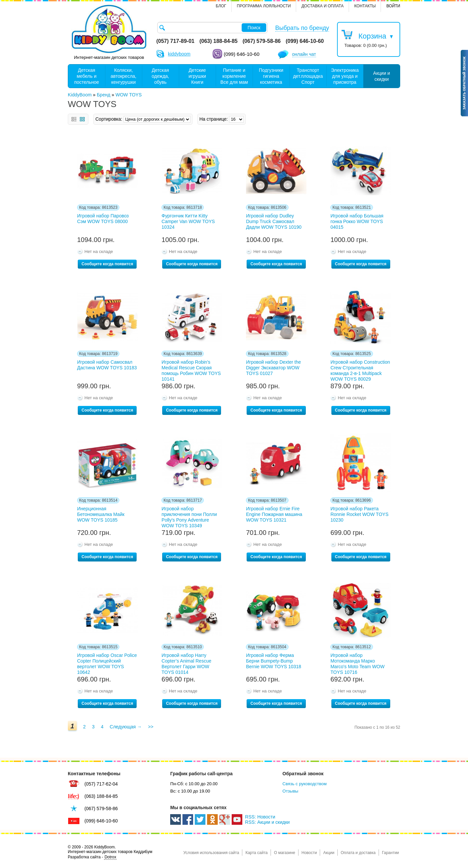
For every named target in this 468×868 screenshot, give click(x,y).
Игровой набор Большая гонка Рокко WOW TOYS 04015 (357, 221)
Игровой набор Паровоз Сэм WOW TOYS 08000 (103, 219)
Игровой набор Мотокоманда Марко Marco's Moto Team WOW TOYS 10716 (357, 663)
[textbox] (212, 28)
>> (151, 727)
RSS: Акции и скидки (267, 822)
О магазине (285, 853)
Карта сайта (256, 853)
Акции (329, 853)
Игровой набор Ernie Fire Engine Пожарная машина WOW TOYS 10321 (274, 514)
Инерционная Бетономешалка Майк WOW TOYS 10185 (101, 514)
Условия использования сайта (211, 853)
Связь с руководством (305, 784)
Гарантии (390, 853)
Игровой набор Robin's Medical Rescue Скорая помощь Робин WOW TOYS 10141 (191, 369)
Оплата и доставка (358, 853)
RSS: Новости (260, 817)
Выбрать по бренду (302, 28)
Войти (393, 6)
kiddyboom (179, 54)
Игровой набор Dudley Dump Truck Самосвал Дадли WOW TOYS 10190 (274, 221)
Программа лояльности (264, 6)
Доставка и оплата (323, 6)
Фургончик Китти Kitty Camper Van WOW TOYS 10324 (188, 221)
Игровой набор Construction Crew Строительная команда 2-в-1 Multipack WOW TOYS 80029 (360, 369)
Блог (221, 6)
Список (74, 119)
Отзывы (291, 791)
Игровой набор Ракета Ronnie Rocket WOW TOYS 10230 (359, 514)
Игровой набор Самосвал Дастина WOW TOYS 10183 (107, 365)
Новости (309, 853)
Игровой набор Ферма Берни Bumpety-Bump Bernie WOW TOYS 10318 (274, 661)
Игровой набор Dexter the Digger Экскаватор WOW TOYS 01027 (273, 368)
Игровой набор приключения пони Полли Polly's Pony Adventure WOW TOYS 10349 (189, 516)
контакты (365, 6)
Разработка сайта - (92, 857)
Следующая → (126, 727)
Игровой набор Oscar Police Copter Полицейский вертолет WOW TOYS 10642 (107, 663)
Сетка (82, 119)
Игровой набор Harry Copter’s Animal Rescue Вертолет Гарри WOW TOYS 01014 (186, 663)
